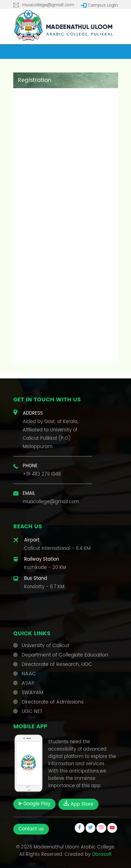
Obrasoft (102, 855)
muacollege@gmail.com (48, 5)
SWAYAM (32, 693)
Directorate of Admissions (53, 702)
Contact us (31, 829)
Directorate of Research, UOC (57, 664)
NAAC (29, 674)
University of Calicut (45, 646)
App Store (78, 804)
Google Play (34, 804)
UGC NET (32, 711)
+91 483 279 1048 (42, 474)
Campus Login (103, 5)
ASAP (28, 683)
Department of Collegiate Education (65, 655)
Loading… (66, 229)
